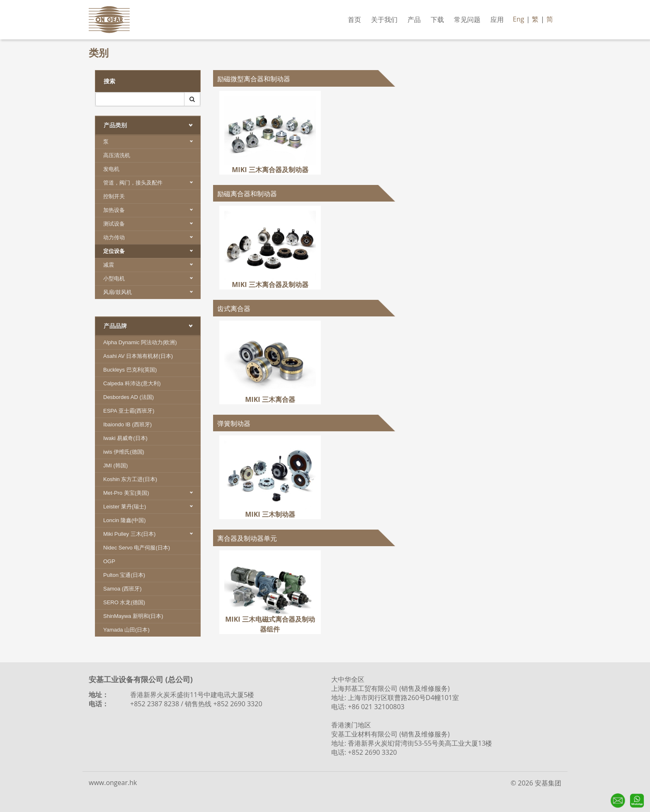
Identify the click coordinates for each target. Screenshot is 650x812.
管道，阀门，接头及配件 (152, 183)
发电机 (111, 169)
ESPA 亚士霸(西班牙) (129, 411)
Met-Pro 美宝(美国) (152, 493)
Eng (518, 19)
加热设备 (152, 210)
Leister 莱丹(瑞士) (152, 507)
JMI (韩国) (115, 466)
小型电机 (152, 278)
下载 (437, 19)
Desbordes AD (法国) (129, 397)
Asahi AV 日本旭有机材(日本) (138, 356)
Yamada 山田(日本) (126, 630)
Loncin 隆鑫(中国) (125, 520)
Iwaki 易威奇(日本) (125, 438)
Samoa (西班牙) (122, 589)
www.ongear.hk (113, 783)
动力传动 (152, 237)
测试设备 (152, 224)
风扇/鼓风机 (152, 292)
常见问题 (467, 19)
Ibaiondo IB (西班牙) (127, 424)
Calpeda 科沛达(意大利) (132, 383)
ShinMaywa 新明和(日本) (133, 616)
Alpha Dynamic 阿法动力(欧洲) (140, 342)
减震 (152, 265)
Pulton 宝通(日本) (124, 575)
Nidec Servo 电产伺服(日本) (137, 548)
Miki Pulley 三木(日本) (152, 534)
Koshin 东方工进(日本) (130, 479)
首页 (354, 19)
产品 (414, 19)
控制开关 (114, 196)
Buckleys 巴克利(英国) (130, 370)
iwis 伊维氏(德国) (124, 452)
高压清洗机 (117, 155)
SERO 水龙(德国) (124, 602)
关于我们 (384, 19)
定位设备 (152, 251)
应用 (497, 19)
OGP (109, 561)
